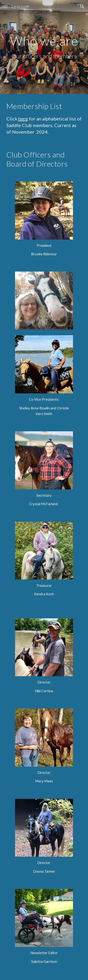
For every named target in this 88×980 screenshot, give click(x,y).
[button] (6, 6)
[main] (44, 47)
